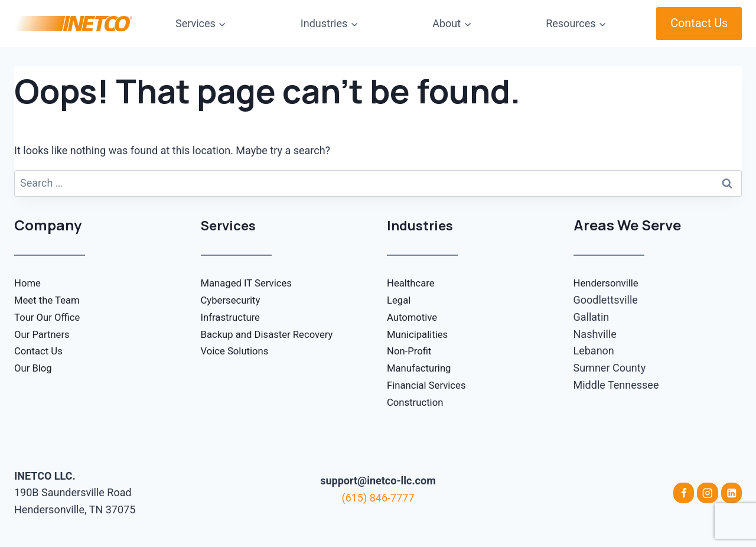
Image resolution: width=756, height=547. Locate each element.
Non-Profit (411, 351)
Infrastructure (233, 317)
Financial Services (429, 385)
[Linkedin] (731, 493)
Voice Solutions (237, 351)
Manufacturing (421, 368)
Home (28, 283)
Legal (400, 300)
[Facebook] (682, 493)
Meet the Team (50, 300)
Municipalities (420, 334)
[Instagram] (707, 493)
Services (231, 225)
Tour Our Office (50, 317)
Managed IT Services (250, 283)
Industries (422, 225)
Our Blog (35, 368)
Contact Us (699, 23)
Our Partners (44, 334)
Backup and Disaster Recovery (272, 334)
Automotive (414, 317)
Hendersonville (609, 283)
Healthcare (413, 283)
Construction (417, 402)
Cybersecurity (233, 300)
